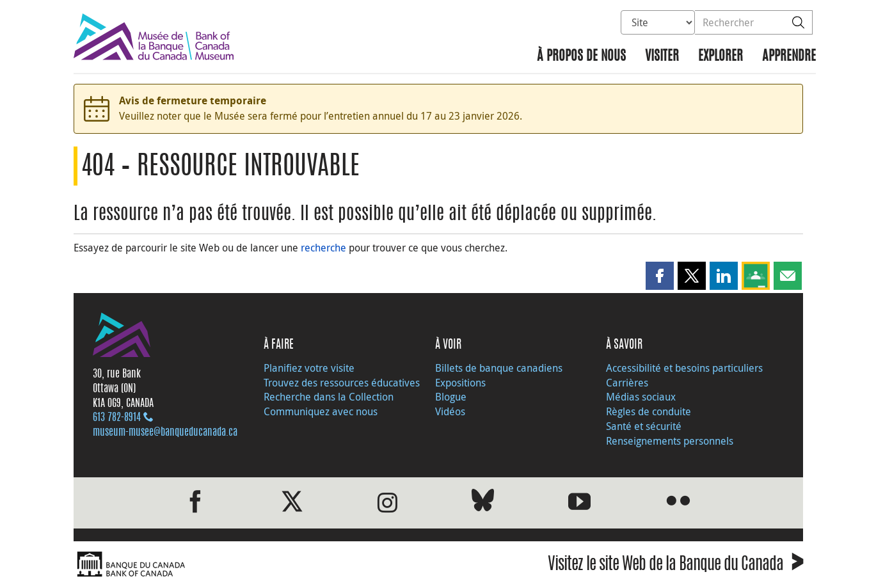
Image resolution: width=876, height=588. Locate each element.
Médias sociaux (641, 397)
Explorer (721, 57)
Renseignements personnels (670, 441)
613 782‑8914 (117, 418)
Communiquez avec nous (321, 411)
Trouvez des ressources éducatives (342, 383)
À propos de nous (581, 57)
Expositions (460, 383)
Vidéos (450, 411)
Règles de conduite (649, 411)
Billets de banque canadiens (499, 368)
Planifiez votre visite (309, 368)
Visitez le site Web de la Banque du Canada (675, 566)
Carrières (627, 383)
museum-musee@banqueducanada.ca (165, 433)
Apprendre (789, 57)
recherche (323, 248)
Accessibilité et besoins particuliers (684, 368)
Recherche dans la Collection (329, 397)
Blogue (451, 397)
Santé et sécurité (644, 426)
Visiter (662, 57)
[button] (660, 276)
